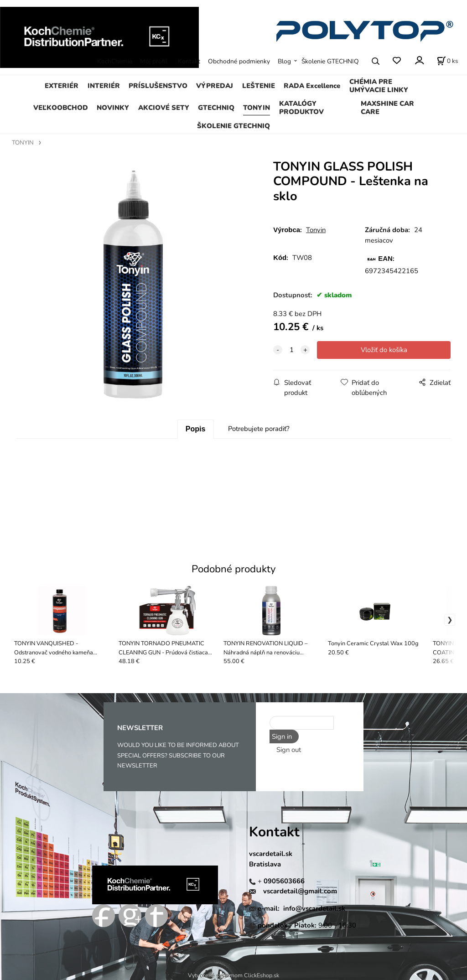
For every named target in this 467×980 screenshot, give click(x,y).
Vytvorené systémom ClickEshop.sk (233, 975)
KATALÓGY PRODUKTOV (301, 108)
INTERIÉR (104, 86)
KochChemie (115, 61)
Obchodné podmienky (239, 61)
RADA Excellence (312, 86)
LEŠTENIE (259, 86)
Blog (284, 61)
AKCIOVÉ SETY (164, 108)
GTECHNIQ (216, 108)
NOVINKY (113, 108)
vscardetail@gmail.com (300, 891)
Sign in (282, 736)
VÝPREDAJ (215, 86)
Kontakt (189, 61)
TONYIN (257, 108)
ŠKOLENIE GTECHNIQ (233, 126)
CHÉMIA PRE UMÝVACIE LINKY (379, 86)
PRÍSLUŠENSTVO (158, 86)
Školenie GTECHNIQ (330, 61)
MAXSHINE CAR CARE (387, 108)
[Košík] (447, 61)
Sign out (289, 750)
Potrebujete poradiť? (259, 429)
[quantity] (291, 350)
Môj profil (154, 61)
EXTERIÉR (62, 86)
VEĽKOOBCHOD (61, 108)
